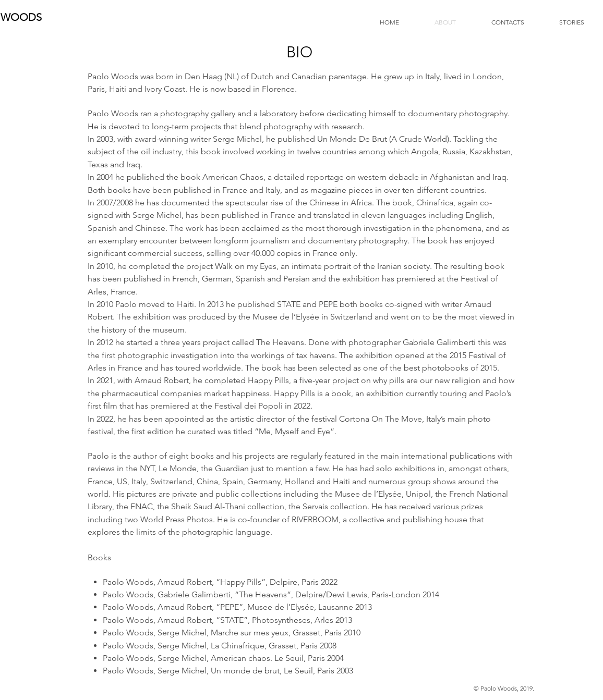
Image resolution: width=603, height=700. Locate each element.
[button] (562, 22)
